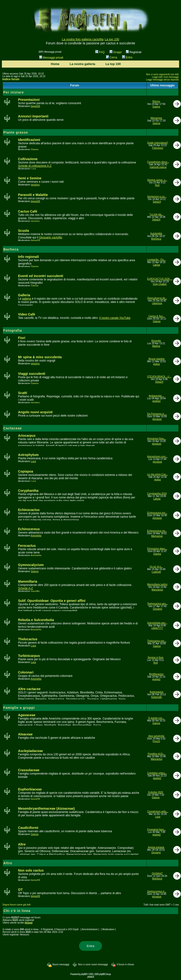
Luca (33, 169)
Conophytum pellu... (158, 811)
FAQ (100, 52)
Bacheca (11, 249)
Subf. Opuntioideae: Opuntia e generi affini (52, 601)
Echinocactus (29, 510)
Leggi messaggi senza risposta (162, 80)
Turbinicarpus (29, 656)
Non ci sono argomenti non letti (162, 74)
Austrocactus (157, 692)
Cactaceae (13, 428)
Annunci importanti (33, 116)
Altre (22, 844)
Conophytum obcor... (158, 162)
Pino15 (156, 741)
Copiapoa (26, 471)
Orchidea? (157, 873)
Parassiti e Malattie (33, 195)
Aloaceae (25, 734)
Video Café (26, 314)
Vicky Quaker (160, 284)
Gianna (156, 107)
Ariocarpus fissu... (157, 439)
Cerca (112, 57)
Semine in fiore (156, 657)
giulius (156, 364)
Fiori (22, 338)
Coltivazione (28, 159)
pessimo (35, 185)
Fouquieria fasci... (157, 829)
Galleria (24, 295)
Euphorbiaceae (30, 789)
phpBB (84, 974)
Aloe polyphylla (156, 736)
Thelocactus (28, 639)
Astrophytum (28, 455)
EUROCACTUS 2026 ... (160, 279)
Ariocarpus (27, 436)
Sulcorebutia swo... (157, 623)
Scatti (22, 393)
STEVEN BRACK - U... (159, 377)
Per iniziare (14, 92)
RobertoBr (157, 697)
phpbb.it (91, 977)
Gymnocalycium (31, 565)
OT (20, 890)
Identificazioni (29, 140)
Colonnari (26, 672)
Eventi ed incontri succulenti (41, 276)
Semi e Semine (30, 178)
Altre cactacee (29, 689)
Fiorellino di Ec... (157, 754)
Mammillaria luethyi (157, 584)
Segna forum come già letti (16, 905)
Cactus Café (28, 211)
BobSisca (156, 239)
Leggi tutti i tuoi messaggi (165, 77)
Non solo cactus (31, 870)
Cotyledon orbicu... (157, 773)
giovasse (157, 419)
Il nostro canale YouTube (115, 318)
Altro (8, 863)
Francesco (158, 148)
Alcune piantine (156, 359)
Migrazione (156, 118)
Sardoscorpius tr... (157, 891)
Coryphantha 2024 (157, 494)
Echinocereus (29, 529)
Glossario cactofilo (51, 237)
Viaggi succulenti (32, 374)
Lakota (156, 265)
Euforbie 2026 (156, 792)
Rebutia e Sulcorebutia (36, 620)
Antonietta (36, 536)
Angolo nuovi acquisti (35, 412)
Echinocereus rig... (157, 531)
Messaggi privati (51, 58)
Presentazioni (29, 100)
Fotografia (13, 330)
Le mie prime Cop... (157, 474)
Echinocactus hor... (157, 513)
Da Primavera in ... (157, 414)
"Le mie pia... (156, 214)
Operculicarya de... (157, 298)
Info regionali (28, 257)
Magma (156, 346)
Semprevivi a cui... (157, 197)
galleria (27, 299)
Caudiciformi (28, 828)
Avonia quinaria (156, 847)
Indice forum (11, 79)
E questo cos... (156, 718)
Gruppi (116, 52)
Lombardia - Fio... (156, 260)
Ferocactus (27, 546)
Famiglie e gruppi (19, 708)
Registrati (134, 52)
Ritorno (156, 101)
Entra (127, 57)
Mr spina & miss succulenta (40, 357)
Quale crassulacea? (158, 143)
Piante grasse (16, 132)
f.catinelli (156, 572)
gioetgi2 (157, 401)
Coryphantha (28, 491)
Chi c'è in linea (17, 911)
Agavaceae (27, 715)
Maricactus (157, 536)
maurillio (35, 591)
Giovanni (157, 609)
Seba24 (157, 202)
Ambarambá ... (156, 396)
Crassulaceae (29, 770)
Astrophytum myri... (157, 457)
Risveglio (156, 341)
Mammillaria (28, 581)
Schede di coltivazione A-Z (35, 166)
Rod (157, 185)
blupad (29, 923)
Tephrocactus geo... (157, 604)
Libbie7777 (157, 628)
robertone (157, 303)
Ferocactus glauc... (157, 549)
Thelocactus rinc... (157, 641)
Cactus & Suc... (157, 316)
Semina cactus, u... (157, 180)
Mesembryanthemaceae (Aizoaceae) (46, 808)
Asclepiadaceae (30, 751)
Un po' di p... (156, 567)
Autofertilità (156, 234)
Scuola (23, 231)
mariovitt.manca (158, 167)
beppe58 (35, 106)
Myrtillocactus (156, 674)
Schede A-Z (25, 588)
